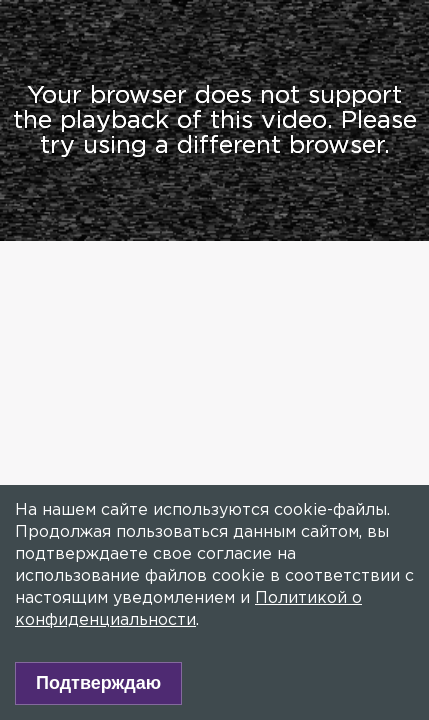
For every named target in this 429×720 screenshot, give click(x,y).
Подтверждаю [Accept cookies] (98, 683)
